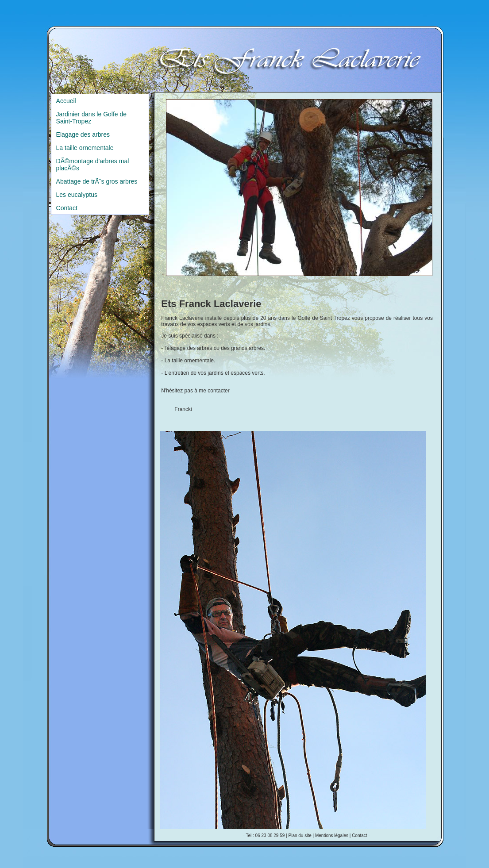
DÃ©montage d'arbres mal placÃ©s (93, 165)
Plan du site (300, 835)
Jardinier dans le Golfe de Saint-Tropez (92, 118)
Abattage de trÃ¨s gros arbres (97, 181)
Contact (67, 208)
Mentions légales (332, 835)
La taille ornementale (85, 148)
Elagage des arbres (83, 134)
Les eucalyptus (77, 195)
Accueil (66, 101)
